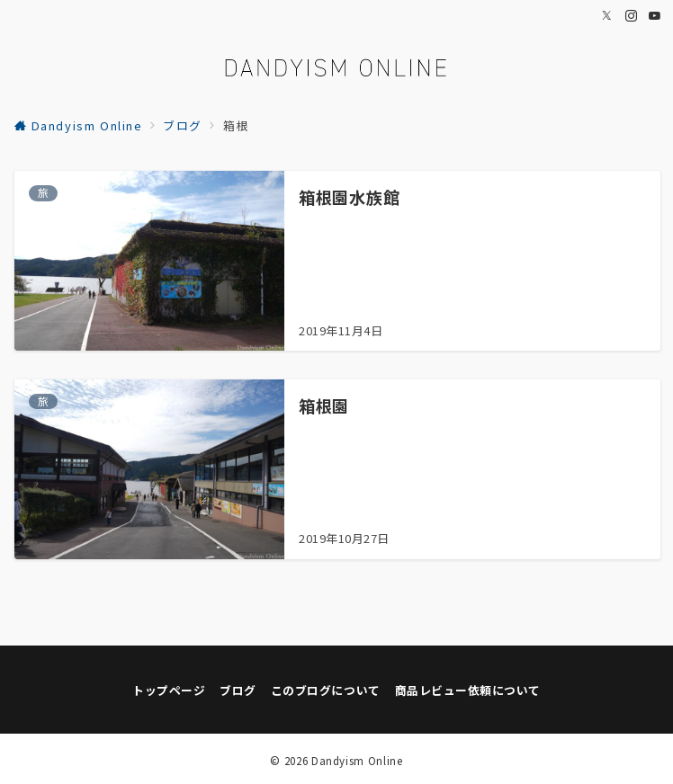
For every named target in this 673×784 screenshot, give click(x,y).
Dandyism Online (357, 761)
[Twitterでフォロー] (608, 16)
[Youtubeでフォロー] (655, 16)
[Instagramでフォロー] (632, 16)
